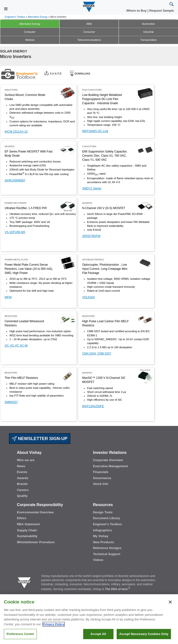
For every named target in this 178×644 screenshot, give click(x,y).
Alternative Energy (38, 17)
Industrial (148, 32)
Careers (23, 490)
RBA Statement (28, 524)
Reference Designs (107, 548)
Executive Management (110, 466)
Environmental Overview (35, 512)
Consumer (89, 32)
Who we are (26, 460)
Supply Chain (27, 530)
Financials (101, 472)
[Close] (170, 605)
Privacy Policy (54, 627)
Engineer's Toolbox (15, 17)
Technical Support (106, 554)
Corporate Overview (108, 460)
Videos (98, 560)
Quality (22, 496)
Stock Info (101, 484)
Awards (23, 478)
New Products (103, 542)
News (21, 466)
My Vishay (101, 536)
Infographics (102, 530)
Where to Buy (137, 11)
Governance (102, 478)
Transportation (148, 40)
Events (22, 472)
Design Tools (103, 512)
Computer (30, 32)
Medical (30, 40)
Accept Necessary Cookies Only (144, 637)
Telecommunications (89, 40)
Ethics (22, 518)
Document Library (106, 518)
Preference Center (20, 637)
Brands (22, 484)
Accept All (98, 637)
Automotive (148, 24)
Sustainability (27, 536)
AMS (89, 24)
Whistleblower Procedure (36, 542)
